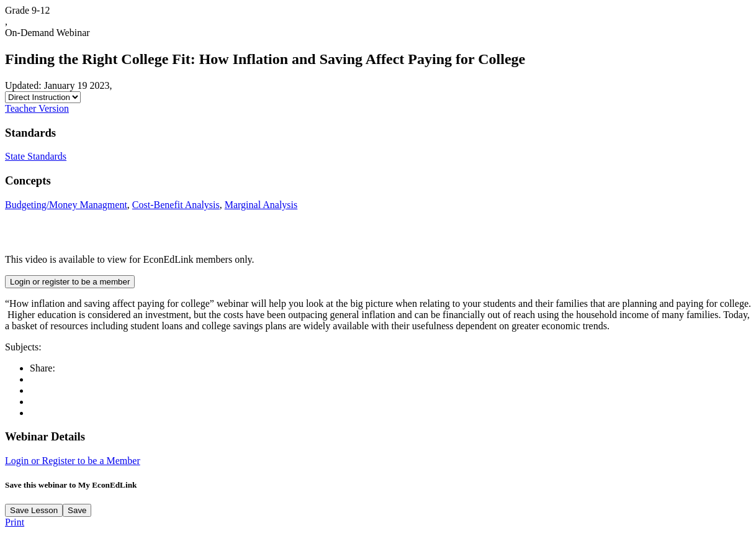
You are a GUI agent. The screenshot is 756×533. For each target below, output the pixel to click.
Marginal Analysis (261, 205)
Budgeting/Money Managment (66, 205)
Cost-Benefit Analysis (176, 205)
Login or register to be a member (70, 282)
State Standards (36, 156)
